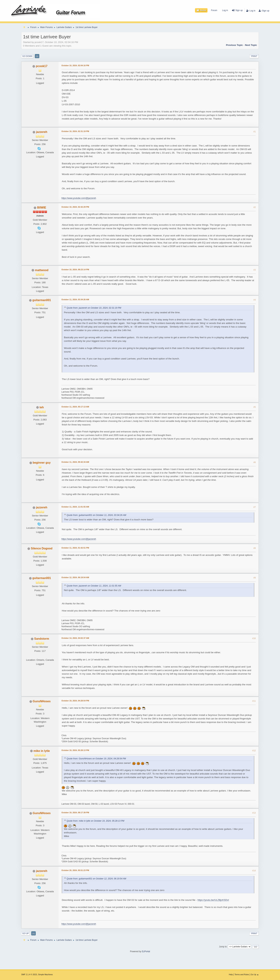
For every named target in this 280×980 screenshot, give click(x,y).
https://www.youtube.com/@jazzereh (79, 198)
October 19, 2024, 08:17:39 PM (75, 813)
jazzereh (42, 132)
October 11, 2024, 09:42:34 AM (75, 462)
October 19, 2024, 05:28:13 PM (75, 750)
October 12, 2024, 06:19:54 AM (75, 577)
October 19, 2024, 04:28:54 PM (75, 701)
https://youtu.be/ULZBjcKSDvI (213, 900)
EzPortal (146, 951)
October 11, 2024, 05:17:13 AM (75, 407)
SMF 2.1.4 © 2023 (29, 974)
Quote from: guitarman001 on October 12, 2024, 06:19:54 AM (96, 879)
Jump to (223, 947)
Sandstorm (42, 639)
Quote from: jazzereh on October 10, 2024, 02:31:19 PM (94, 308)
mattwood (42, 270)
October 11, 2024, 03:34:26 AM (75, 299)
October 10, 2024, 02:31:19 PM (75, 131)
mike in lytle (42, 751)
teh (42, 407)
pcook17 (42, 66)
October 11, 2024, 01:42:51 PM (75, 548)
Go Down (27, 56)
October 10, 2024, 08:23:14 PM (75, 270)
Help (231, 974)
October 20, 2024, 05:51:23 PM (75, 870)
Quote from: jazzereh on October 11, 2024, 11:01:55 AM (94, 586)
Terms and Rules (242, 974)
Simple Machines (45, 974)
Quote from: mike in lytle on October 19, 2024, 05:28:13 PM (95, 821)
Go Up (26, 933)
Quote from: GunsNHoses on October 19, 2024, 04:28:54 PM (96, 759)
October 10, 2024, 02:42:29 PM (75, 207)
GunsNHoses (42, 701)
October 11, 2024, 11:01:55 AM (75, 507)
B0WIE (42, 208)
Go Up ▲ (255, 974)
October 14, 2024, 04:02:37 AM (75, 638)
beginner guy (42, 463)
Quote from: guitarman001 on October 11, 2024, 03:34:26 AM (96, 515)
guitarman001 (42, 300)
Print (254, 56)
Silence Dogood (42, 548)
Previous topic (234, 45)
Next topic (251, 45)
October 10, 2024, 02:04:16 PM (75, 65)
